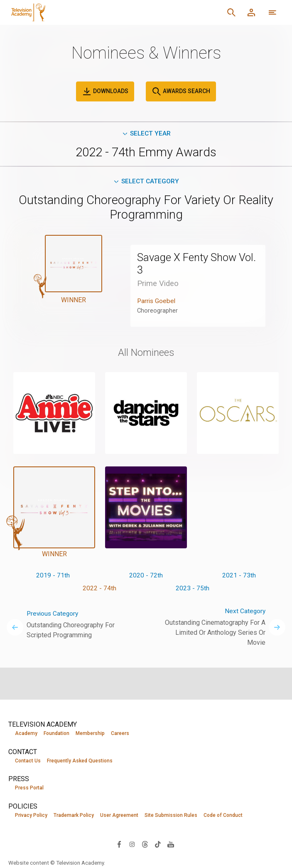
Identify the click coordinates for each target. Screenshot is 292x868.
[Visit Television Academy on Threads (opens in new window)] (145, 844)
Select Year (146, 134)
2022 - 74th (99, 590)
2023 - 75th (193, 590)
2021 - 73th (239, 577)
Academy (26, 733)
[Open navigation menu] (272, 12)
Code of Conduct (223, 816)
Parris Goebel (157, 302)
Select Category (146, 182)
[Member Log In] (251, 12)
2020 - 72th (146, 577)
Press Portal (29, 788)
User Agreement (119, 816)
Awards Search (181, 91)
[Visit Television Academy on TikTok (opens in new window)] (158, 844)
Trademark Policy (74, 816)
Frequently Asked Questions (80, 761)
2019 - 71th (53, 577)
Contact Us (28, 761)
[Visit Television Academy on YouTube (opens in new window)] (171, 844)
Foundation (56, 733)
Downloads (105, 91)
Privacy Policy (31, 816)
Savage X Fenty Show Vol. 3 (190, 265)
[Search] (231, 12)
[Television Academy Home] (39, 12)
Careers (120, 733)
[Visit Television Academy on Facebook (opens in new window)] (119, 844)
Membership (90, 733)
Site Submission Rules (171, 816)
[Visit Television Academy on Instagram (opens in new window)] (132, 844)
